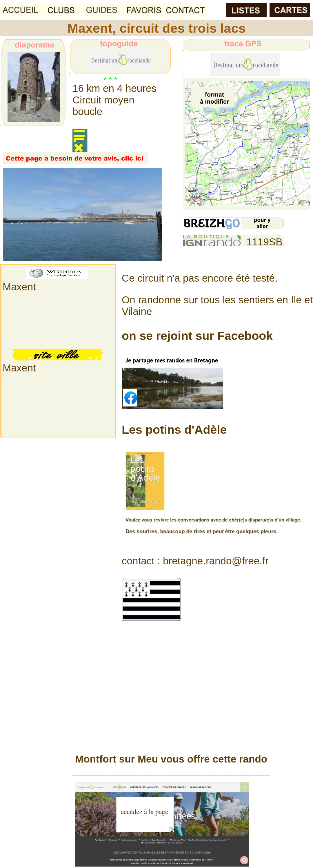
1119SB (264, 242)
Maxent (19, 287)
